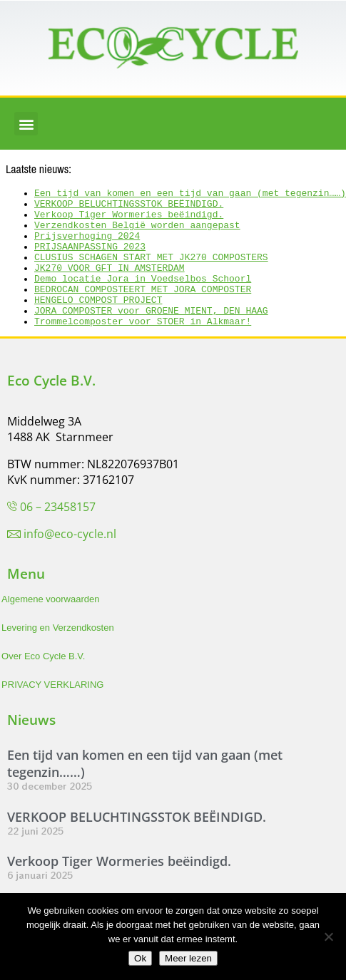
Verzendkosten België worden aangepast (137, 233)
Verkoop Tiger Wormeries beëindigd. (129, 220)
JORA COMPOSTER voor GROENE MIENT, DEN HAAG (151, 336)
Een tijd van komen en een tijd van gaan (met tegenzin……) (190, 195)
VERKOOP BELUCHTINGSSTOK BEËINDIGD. (129, 207)
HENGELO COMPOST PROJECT (98, 323)
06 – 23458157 (58, 535)
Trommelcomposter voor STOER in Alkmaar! (143, 349)
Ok (140, 958)
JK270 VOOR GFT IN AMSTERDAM (110, 284)
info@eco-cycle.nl (70, 562)
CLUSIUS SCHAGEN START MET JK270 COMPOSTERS (151, 272)
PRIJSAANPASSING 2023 (90, 259)
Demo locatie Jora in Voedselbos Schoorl (143, 297)
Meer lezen (188, 958)
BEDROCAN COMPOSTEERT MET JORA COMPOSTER (143, 310)
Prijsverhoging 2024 (87, 246)
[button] (26, 124)
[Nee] (328, 937)
